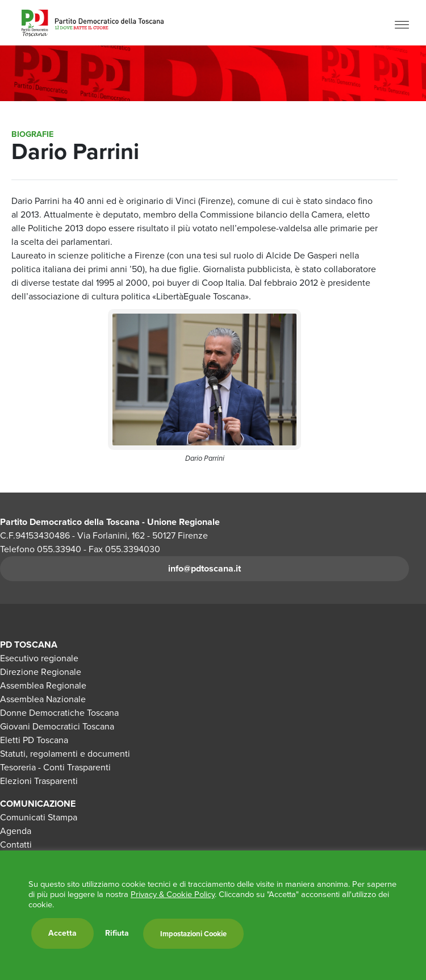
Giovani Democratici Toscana (57, 726)
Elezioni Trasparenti (39, 781)
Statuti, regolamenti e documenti (65, 754)
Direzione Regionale (41, 672)
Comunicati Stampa (39, 817)
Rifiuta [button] (117, 933)
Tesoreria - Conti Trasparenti (55, 767)
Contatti (16, 845)
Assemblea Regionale (43, 685)
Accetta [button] (62, 933)
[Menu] (402, 24)
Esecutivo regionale (39, 658)
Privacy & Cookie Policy (173, 894)
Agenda (16, 831)
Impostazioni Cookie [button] (193, 934)
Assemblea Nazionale (43, 699)
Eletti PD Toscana (34, 740)
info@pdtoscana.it (204, 568)
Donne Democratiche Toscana (59, 713)
